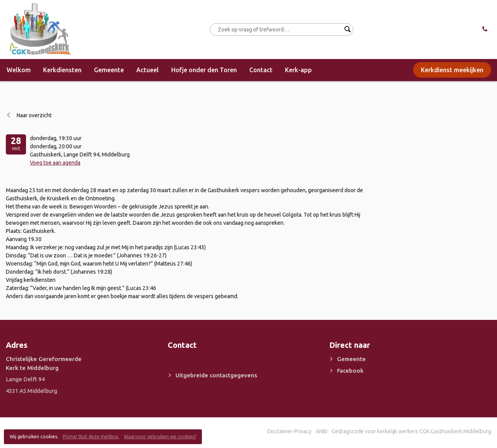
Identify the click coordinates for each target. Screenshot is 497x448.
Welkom (19, 70)
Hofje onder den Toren (204, 70)
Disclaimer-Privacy (289, 431)
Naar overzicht (34, 115)
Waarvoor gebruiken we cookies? (160, 437)
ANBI (321, 431)
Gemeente (109, 70)
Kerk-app (298, 70)
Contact (261, 70)
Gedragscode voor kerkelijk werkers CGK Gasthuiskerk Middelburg (411, 431)
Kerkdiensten (62, 70)
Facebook (350, 371)
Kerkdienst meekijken (452, 70)
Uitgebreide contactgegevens (216, 375)
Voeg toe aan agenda (55, 163)
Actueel (148, 70)
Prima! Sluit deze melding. (91, 437)
